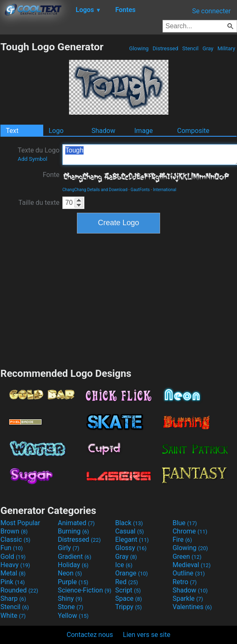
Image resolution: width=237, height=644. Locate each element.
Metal (13, 573)
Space (128, 599)
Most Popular (20, 523)
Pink (13, 582)
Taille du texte (39, 203)
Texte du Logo (38, 154)
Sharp (13, 599)
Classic (15, 540)
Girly (69, 548)
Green (187, 557)
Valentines (192, 607)
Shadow (103, 131)
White (13, 616)
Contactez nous (90, 635)
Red (127, 582)
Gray (208, 48)
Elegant (132, 540)
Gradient (74, 557)
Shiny (70, 599)
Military (226, 48)
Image (144, 131)
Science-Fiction (85, 590)
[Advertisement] (118, 300)
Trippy (128, 607)
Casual (130, 531)
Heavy (15, 565)
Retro (185, 582)
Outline (189, 573)
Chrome (190, 531)
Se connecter (211, 11)
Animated (76, 523)
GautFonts (140, 190)
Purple (73, 582)
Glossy (131, 548)
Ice (124, 565)
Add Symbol (32, 159)
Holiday (73, 565)
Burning (73, 531)
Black (129, 523)
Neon (70, 573)
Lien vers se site (147, 635)
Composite (193, 131)
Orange (132, 573)
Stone (70, 607)
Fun (12, 548)
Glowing (139, 48)
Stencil (190, 48)
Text (12, 131)
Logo (56, 131)
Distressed (165, 48)
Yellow (73, 616)
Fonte (51, 175)
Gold (13, 557)
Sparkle (188, 599)
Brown (14, 531)
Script (128, 590)
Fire (182, 540)
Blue (185, 523)
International (165, 190)
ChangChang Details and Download (95, 190)
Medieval (192, 565)
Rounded (19, 590)
